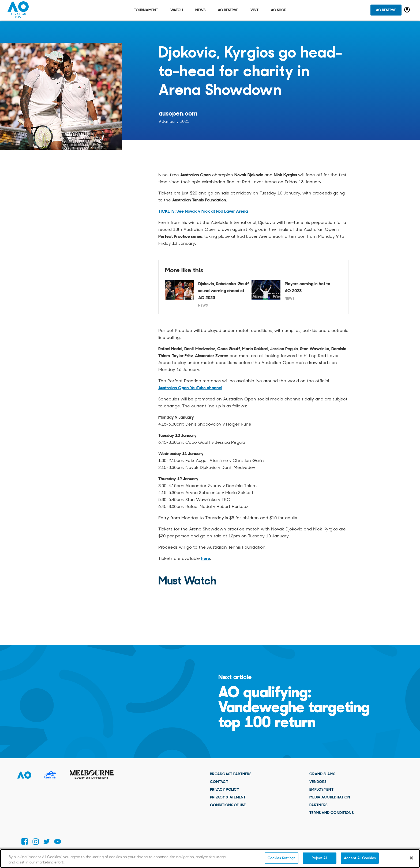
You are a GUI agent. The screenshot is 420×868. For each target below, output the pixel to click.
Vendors (318, 782)
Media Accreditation (330, 797)
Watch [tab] (177, 11)
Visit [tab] (254, 11)
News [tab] (200, 11)
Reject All (320, 858)
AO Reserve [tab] (228, 11)
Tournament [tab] (146, 11)
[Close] (411, 858)
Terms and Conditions (331, 813)
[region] (210, 859)
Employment (321, 789)
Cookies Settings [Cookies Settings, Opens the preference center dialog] (282, 858)
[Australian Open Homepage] (18, 11)
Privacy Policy (225, 789)
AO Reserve (386, 11)
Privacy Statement (228, 797)
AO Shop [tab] (279, 11)
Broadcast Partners (231, 774)
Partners (318, 805)
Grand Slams (322, 774)
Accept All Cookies (360, 858)
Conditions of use (228, 805)
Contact (219, 782)
